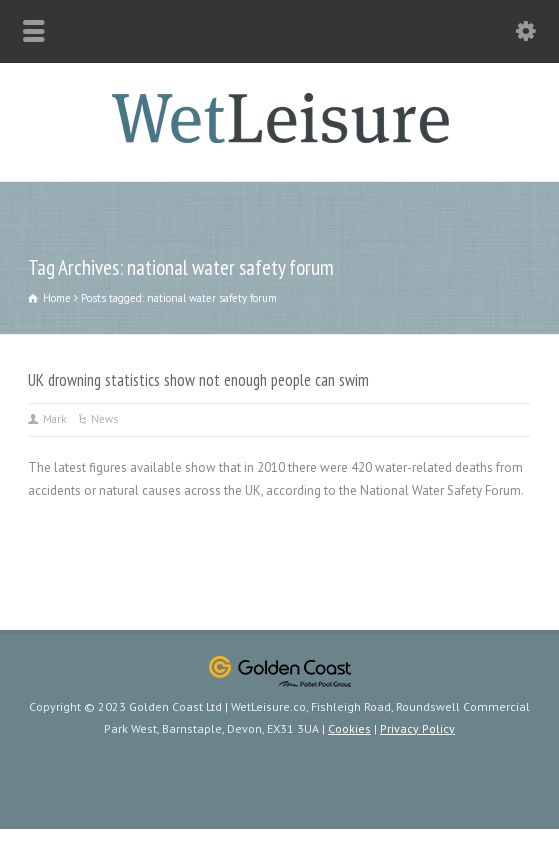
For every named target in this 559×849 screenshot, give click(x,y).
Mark (54, 419)
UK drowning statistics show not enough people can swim (198, 380)
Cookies (349, 728)
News (104, 419)
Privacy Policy (417, 728)
